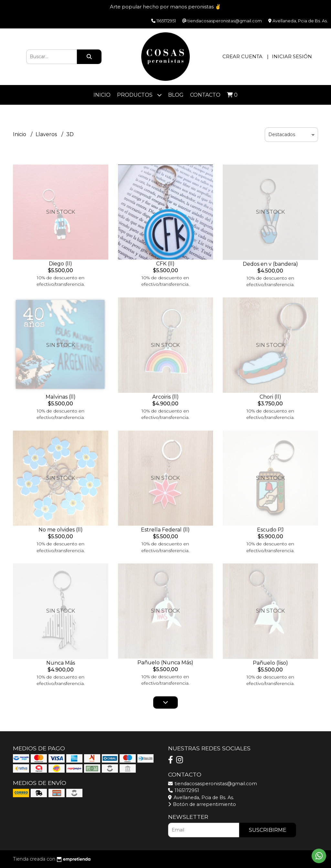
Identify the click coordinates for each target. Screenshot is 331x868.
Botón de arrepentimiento (202, 804)
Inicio (102, 95)
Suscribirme (268, 830)
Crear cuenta (242, 56)
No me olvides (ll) (61, 530)
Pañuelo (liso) (270, 663)
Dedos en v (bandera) (270, 264)
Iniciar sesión (292, 56)
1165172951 (184, 790)
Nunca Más (61, 663)
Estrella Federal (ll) (165, 530)
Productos (139, 95)
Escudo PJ (270, 530)
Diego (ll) (60, 264)
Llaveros (47, 134)
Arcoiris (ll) (165, 397)
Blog (176, 95)
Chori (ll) (270, 397)
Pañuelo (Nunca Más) (165, 663)
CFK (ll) (165, 264)
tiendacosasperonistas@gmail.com (213, 784)
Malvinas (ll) (61, 397)
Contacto (205, 95)
